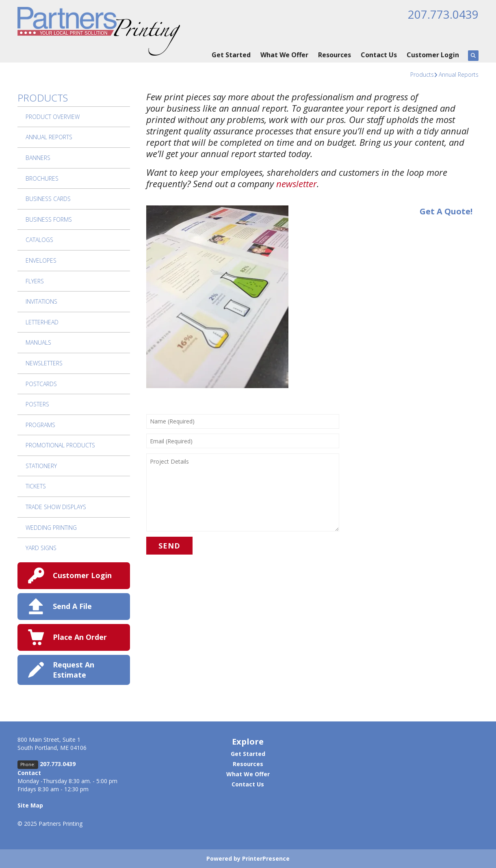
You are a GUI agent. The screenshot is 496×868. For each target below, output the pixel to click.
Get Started (231, 55)
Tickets (36, 486)
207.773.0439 (443, 14)
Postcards (41, 384)
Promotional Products (60, 445)
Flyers (35, 281)
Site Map (30, 805)
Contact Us (379, 55)
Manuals (38, 342)
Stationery (41, 466)
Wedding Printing (51, 528)
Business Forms (49, 219)
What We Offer (284, 55)
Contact (29, 773)
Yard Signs (41, 548)
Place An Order (80, 637)
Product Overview (53, 117)
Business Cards (48, 199)
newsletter (297, 184)
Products (422, 74)
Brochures (42, 178)
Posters (37, 404)
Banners (38, 158)
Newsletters (44, 363)
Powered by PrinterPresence (248, 858)
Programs (40, 425)
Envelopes (41, 260)
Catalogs (39, 240)
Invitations (41, 301)
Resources (335, 55)
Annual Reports (459, 74)
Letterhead (42, 322)
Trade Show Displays (56, 507)
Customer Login (433, 55)
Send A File (72, 606)
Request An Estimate (74, 670)
